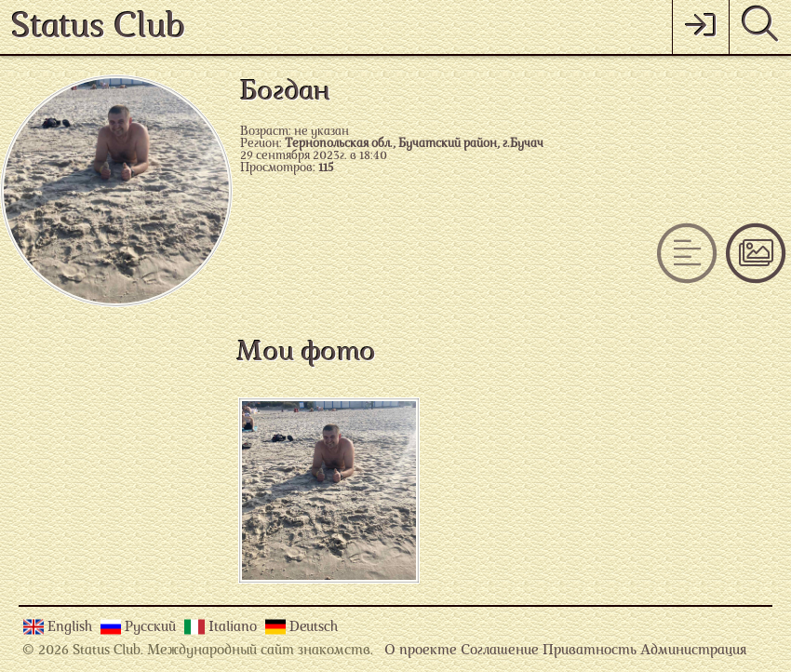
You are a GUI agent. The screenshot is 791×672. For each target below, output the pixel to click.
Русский (152, 628)
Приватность (590, 651)
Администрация (693, 651)
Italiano (235, 628)
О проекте (421, 651)
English (72, 628)
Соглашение (500, 651)
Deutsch (314, 628)
